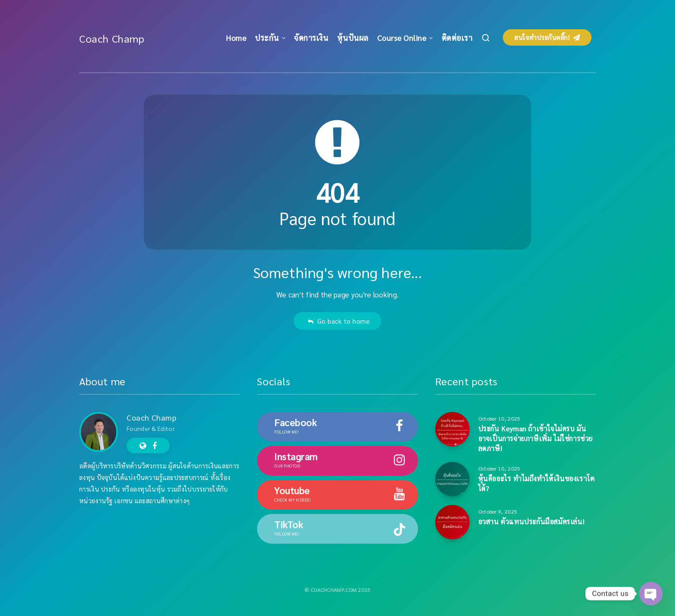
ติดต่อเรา (457, 38)
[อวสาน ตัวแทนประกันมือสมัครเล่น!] (452, 522)
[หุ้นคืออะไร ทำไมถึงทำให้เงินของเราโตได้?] (452, 479)
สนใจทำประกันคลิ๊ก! (547, 37)
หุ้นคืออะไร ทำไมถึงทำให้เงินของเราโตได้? (537, 483)
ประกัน (267, 38)
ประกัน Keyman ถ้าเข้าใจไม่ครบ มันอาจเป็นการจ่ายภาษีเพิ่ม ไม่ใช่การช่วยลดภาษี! (536, 438)
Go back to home (339, 321)
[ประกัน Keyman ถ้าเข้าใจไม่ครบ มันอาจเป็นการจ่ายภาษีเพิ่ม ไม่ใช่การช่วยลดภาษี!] (452, 429)
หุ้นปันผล (353, 38)
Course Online (402, 38)
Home (236, 38)
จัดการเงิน (311, 38)
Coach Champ (112, 38)
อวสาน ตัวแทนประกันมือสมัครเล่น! (531, 522)
